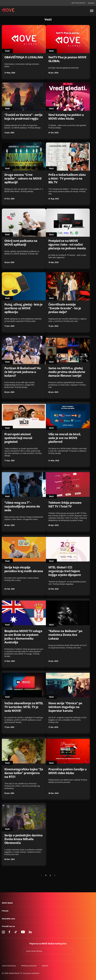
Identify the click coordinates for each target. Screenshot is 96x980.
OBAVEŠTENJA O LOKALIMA (24, 57)
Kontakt (91, 3)
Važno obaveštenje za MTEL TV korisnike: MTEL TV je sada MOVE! (24, 707)
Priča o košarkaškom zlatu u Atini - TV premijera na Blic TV (67, 178)
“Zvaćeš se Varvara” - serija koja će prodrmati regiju (23, 117)
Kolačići (45, 966)
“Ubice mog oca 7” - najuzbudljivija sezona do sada (22, 506)
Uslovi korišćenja (9, 966)
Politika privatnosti (29, 966)
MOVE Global (7, 903)
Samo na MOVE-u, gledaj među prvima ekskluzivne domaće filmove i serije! (67, 372)
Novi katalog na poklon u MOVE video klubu (66, 117)
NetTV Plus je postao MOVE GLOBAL (67, 59)
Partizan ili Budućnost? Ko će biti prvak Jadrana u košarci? (23, 372)
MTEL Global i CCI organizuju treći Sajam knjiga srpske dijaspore (65, 571)
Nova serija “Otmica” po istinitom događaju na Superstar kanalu (65, 707)
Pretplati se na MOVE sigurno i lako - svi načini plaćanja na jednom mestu (67, 244)
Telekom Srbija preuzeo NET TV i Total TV (65, 504)
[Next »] (55, 875)
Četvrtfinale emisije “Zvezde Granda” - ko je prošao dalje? (65, 308)
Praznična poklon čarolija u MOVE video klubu (67, 771)
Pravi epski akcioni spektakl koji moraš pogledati (18, 438)
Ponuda (5, 911)
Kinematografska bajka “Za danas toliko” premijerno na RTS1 (24, 773)
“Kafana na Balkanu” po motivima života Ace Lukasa (65, 635)
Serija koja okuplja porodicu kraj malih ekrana (24, 569)
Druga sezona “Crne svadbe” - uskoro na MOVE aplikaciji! (23, 178)
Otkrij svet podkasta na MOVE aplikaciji (21, 243)
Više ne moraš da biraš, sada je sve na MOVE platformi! (65, 438)
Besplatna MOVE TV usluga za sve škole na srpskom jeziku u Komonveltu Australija (23, 637)
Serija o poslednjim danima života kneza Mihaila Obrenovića (23, 839)
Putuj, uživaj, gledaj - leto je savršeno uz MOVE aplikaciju (23, 308)
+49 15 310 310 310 (78, 3)
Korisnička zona (8, 919)
